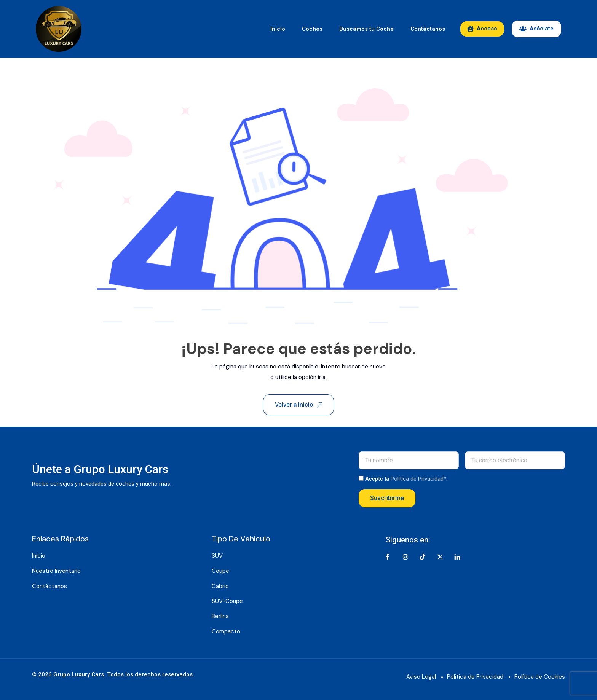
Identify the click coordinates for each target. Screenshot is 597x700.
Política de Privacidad (475, 677)
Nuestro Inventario (56, 571)
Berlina (220, 616)
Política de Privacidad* (418, 479)
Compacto (226, 631)
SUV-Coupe (227, 601)
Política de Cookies (540, 677)
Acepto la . (406, 479)
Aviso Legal (421, 677)
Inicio (278, 29)
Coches (312, 29)
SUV (217, 556)
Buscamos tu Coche (366, 29)
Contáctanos (428, 29)
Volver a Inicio (298, 405)
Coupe (220, 571)
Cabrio (220, 586)
